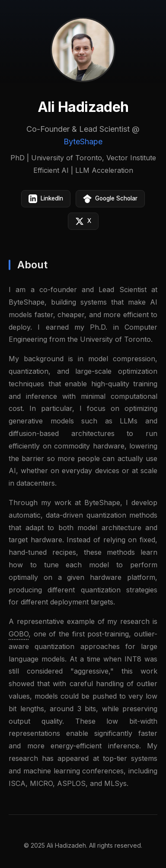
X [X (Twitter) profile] (83, 221)
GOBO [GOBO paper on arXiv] (19, 634)
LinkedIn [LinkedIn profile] (46, 199)
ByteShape (83, 141)
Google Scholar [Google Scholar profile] (110, 199)
